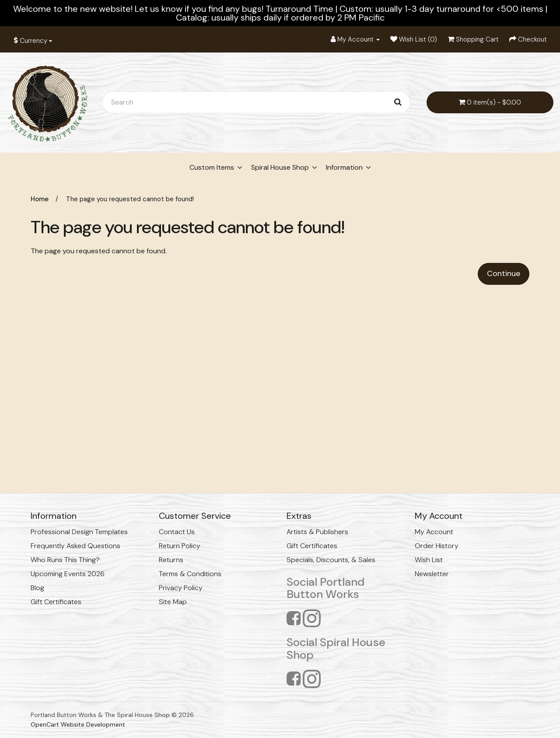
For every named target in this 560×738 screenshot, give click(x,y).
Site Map (173, 602)
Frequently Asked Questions (75, 546)
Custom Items (212, 167)
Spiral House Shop (280, 167)
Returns (171, 560)
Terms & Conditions (190, 574)
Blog (37, 588)
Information (344, 167)
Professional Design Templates (79, 532)
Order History (437, 546)
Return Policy (180, 546)
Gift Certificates (56, 602)
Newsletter (432, 574)
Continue (504, 273)
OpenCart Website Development (78, 724)
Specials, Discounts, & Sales (331, 560)
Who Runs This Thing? (65, 560)
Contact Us (177, 532)
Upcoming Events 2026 (68, 574)
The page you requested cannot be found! (130, 199)
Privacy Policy (181, 588)
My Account (434, 532)
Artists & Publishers (317, 532)
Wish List (429, 560)
